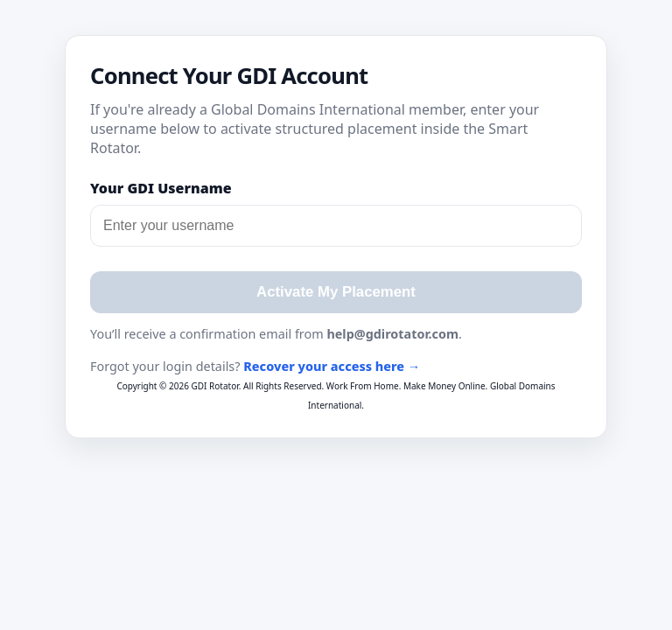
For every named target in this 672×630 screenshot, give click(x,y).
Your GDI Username (161, 188)
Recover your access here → (332, 366)
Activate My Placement (336, 292)
